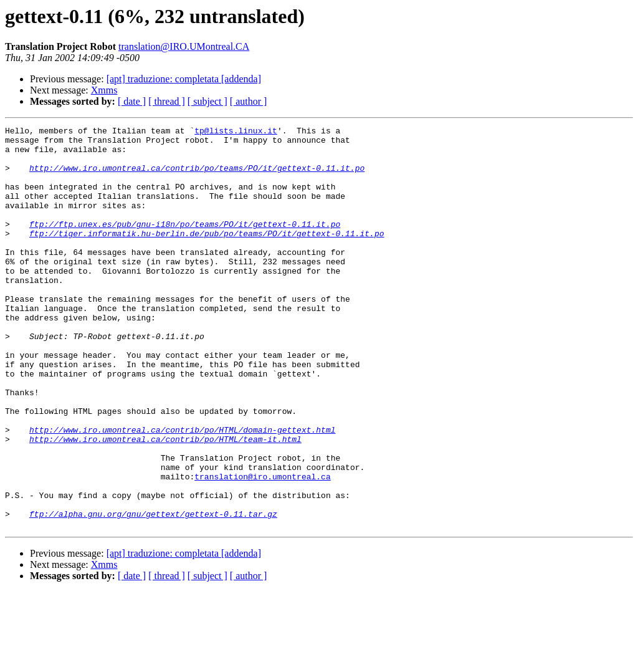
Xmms (104, 90)
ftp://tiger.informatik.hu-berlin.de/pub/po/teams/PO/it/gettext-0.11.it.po (207, 256)
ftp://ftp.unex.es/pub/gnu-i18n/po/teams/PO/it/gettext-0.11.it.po (185, 244)
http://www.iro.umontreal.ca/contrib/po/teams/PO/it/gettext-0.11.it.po (197, 177)
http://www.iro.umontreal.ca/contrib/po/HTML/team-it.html (165, 502)
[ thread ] (167, 101)
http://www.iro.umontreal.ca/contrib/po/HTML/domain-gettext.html (182, 491)
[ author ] (249, 101)
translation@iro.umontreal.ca (262, 547)
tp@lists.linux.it (236, 132)
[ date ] (132, 101)
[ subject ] (207, 101)
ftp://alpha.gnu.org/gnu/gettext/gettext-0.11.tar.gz (153, 592)
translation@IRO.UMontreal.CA (184, 46)
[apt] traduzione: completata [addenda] (184, 79)
